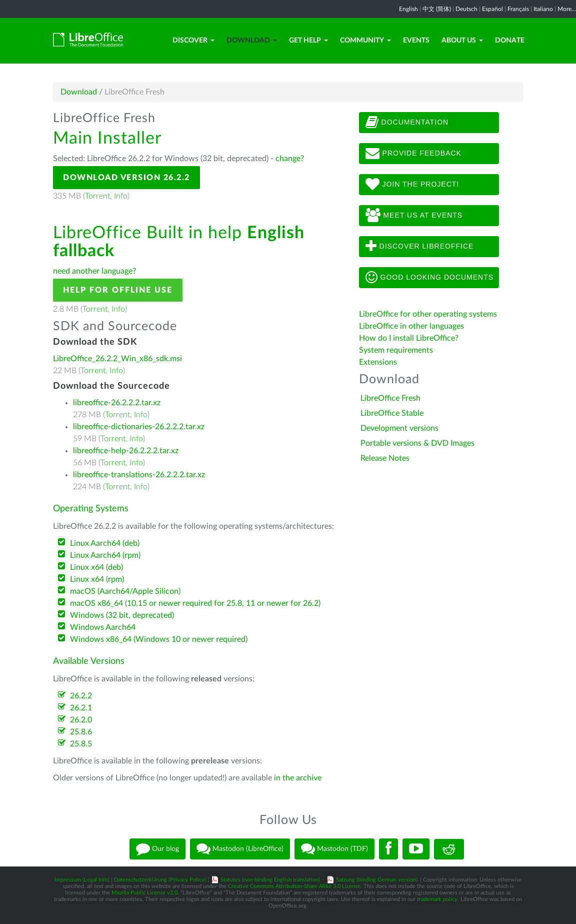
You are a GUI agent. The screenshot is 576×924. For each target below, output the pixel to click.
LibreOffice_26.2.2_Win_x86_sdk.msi (117, 359)
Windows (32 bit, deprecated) (122, 615)
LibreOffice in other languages (411, 326)
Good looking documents (429, 278)
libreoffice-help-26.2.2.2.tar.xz (126, 451)
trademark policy (437, 899)
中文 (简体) (437, 9)
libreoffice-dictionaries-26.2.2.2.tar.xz (139, 427)
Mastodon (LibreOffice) (240, 849)
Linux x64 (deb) (96, 567)
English (408, 9)
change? (290, 159)
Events (416, 41)
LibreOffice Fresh (390, 398)
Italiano (543, 9)
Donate (510, 41)
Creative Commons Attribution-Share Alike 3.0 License (294, 886)
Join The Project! (412, 185)
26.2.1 (81, 708)
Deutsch (466, 9)
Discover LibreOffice (420, 247)
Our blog (157, 849)
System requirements (397, 350)
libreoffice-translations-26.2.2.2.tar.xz (139, 475)
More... (567, 9)
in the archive (298, 778)
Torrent (97, 196)
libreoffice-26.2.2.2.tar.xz (117, 403)
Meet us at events (414, 216)
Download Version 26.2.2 (126, 178)
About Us (462, 41)
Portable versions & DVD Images (417, 443)
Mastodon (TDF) (334, 849)
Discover (193, 41)
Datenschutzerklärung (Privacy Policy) (160, 880)
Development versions (399, 428)
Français (518, 9)
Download (252, 41)
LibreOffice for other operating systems (428, 314)
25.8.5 (81, 744)
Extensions (378, 362)
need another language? (94, 271)
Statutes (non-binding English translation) (270, 880)
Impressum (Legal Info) (82, 880)
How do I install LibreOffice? (409, 338)
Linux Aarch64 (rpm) (105, 555)
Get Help (308, 41)
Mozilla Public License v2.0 (144, 893)
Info (121, 196)
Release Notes (385, 458)
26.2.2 (81, 696)
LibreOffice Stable (392, 413)
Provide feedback (413, 154)
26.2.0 (81, 720)
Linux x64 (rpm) (97, 579)
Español (492, 9)
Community (365, 41)
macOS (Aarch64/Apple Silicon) (125, 591)
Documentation (407, 123)
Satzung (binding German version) (377, 880)
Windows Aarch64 (103, 627)
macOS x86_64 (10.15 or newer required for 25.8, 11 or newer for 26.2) (195, 603)
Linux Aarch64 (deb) (105, 543)
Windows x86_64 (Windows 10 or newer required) (159, 639)
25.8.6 (81, 732)
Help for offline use (118, 290)
